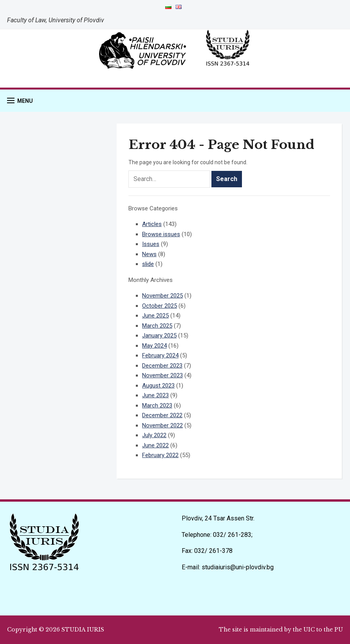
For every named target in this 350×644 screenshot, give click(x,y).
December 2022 (162, 415)
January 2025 (159, 335)
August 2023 (158, 386)
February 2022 (160, 455)
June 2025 (155, 316)
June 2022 (155, 445)
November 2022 (162, 425)
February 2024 (160, 355)
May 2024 (154, 346)
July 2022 (154, 435)
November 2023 (162, 375)
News (149, 254)
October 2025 (160, 306)
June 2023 (155, 395)
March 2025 (157, 326)
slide (148, 264)
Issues (151, 244)
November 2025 (162, 296)
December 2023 (162, 366)
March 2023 (157, 405)
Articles (152, 224)
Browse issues (161, 234)
